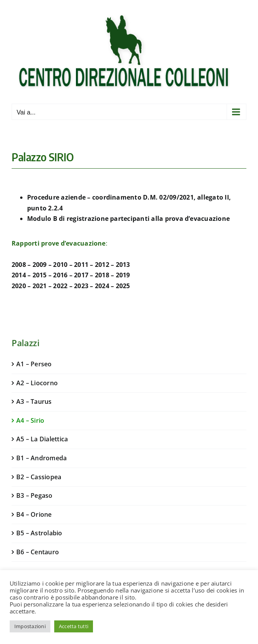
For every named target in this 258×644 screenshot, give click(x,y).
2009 (40, 265)
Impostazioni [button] (30, 626)
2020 (19, 286)
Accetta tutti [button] (74, 626)
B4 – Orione (34, 514)
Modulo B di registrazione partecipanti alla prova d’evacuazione (128, 219)
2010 (60, 265)
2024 (102, 286)
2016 (60, 275)
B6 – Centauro (38, 552)
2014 (19, 275)
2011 (81, 265)
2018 (102, 275)
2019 (123, 275)
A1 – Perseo (34, 364)
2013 (123, 265)
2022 (60, 286)
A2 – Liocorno (37, 383)
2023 (81, 286)
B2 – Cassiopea (39, 477)
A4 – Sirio (30, 420)
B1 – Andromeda (41, 458)
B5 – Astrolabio (39, 533)
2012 (102, 265)
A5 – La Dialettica (42, 439)
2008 (19, 265)
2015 (40, 275)
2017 (81, 275)
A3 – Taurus (34, 401)
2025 (123, 286)
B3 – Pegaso (34, 495)
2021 (40, 286)
